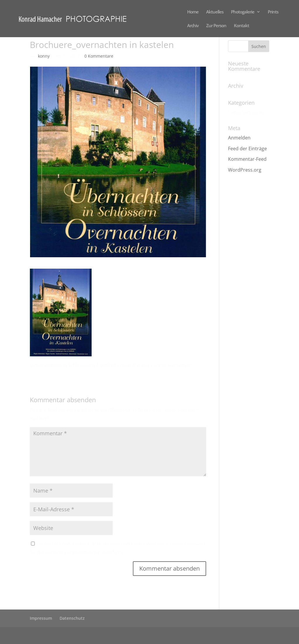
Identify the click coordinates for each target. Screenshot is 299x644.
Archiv (193, 26)
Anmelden (239, 138)
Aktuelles (215, 12)
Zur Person (216, 26)
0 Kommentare (99, 56)
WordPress (139, 636)
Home (193, 12)
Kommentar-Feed (247, 159)
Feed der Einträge (247, 149)
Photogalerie (243, 12)
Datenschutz (72, 618)
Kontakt (241, 26)
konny (44, 56)
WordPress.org (245, 170)
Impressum (41, 618)
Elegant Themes (77, 636)
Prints (273, 12)
